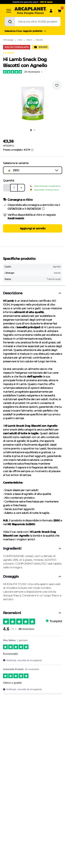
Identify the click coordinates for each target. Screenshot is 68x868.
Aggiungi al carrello (33, 228)
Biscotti (39, 40)
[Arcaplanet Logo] (30, 11)
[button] (33, 103)
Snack (29, 40)
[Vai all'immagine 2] (34, 130)
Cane (20, 40)
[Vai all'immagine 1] (31, 130)
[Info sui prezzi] (32, 150)
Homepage (8, 40)
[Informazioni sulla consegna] (43, 209)
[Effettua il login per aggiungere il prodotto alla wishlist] (57, 85)
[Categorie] (9, 11)
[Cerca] (10, 22)
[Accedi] (51, 11)
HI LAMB (8, 53)
